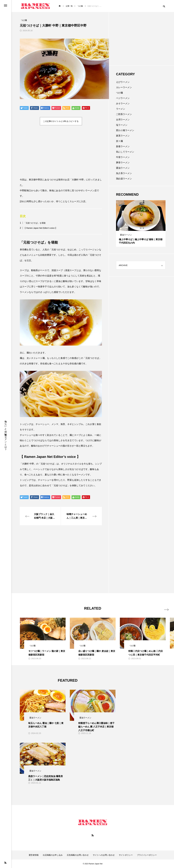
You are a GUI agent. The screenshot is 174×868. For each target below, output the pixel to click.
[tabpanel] (141, 223)
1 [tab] (138, 228)
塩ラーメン (122, 125)
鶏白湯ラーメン (124, 179)
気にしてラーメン (125, 152)
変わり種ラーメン (125, 130)
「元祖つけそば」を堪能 (35, 223)
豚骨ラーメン (123, 163)
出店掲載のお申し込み (53, 855)
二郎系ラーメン (124, 114)
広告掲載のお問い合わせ (78, 855)
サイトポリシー (126, 855)
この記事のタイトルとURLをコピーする (61, 121)
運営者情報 (34, 855)
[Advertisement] (61, 152)
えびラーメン (123, 82)
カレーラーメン (124, 87)
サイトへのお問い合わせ (104, 855)
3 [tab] (143, 228)
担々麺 (119, 141)
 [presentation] (162, 608)
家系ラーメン (123, 136)
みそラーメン (123, 103)
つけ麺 (119, 93)
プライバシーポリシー (147, 855)
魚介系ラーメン (124, 173)
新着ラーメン (123, 146)
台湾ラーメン (123, 120)
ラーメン (121, 109)
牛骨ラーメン (123, 157)
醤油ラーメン (123, 168)
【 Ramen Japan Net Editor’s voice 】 (40, 228)
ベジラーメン (123, 98)
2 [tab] (141, 228)
